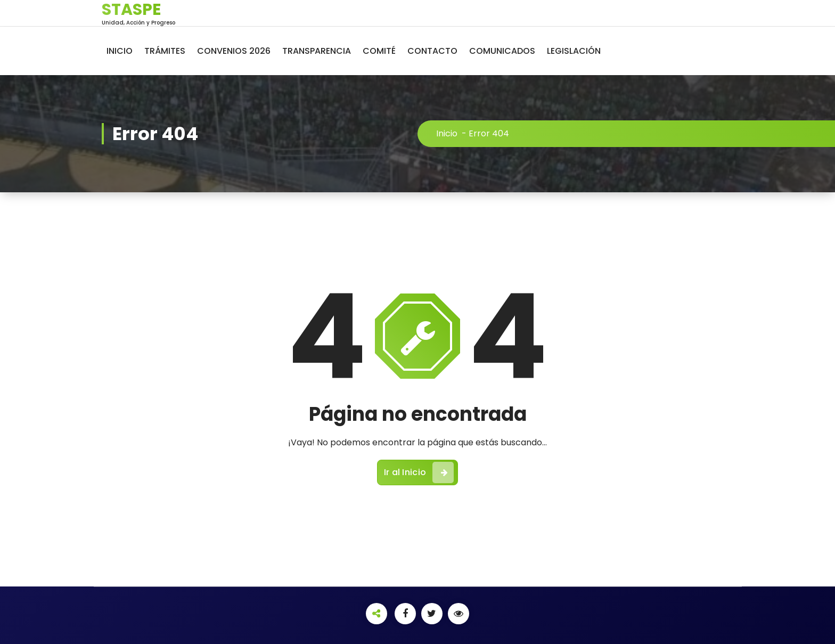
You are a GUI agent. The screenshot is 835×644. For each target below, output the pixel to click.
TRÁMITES (165, 51)
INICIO (120, 51)
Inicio (447, 133)
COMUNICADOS (502, 51)
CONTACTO (432, 51)
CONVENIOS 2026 (234, 51)
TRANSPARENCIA (317, 51)
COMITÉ (379, 51)
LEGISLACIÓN (574, 51)
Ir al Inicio (419, 472)
